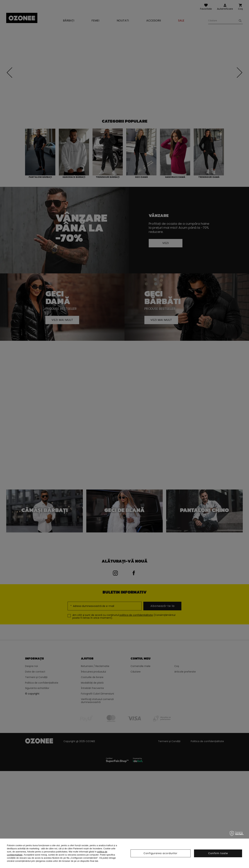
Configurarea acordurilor (160, 853)
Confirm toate (218, 853)
